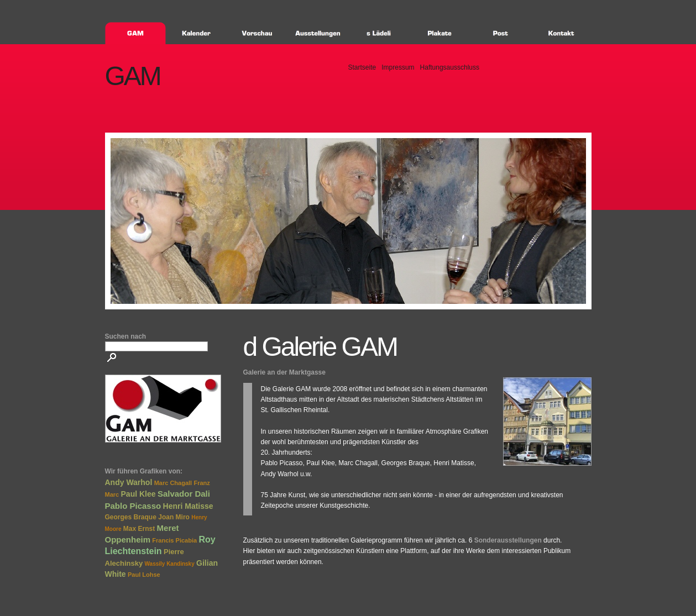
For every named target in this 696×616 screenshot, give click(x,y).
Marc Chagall (173, 483)
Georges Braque (131, 517)
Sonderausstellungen (508, 540)
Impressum (398, 67)
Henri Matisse (188, 506)
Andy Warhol (129, 482)
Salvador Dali (184, 494)
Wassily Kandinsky (170, 564)
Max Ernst (139, 529)
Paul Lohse (144, 575)
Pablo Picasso (133, 506)
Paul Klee (138, 494)
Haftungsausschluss (450, 67)
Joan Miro (174, 517)
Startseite (362, 67)
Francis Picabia (174, 540)
